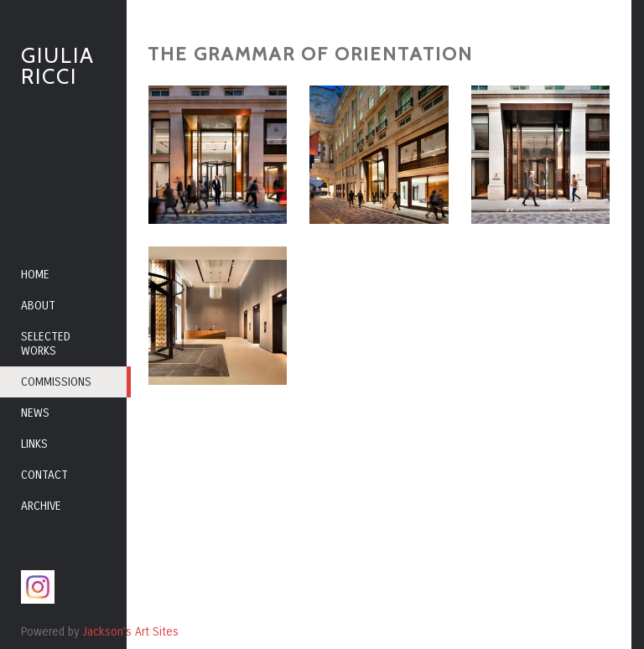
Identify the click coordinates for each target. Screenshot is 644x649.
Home (35, 275)
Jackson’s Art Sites (130, 632)
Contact (44, 475)
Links (34, 444)
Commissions (56, 382)
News (35, 413)
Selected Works (46, 344)
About (38, 306)
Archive (41, 506)
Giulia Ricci (58, 66)
